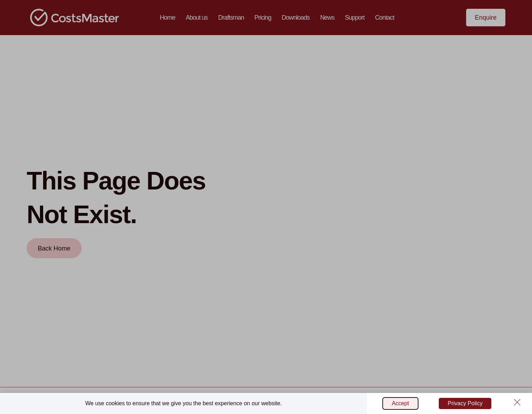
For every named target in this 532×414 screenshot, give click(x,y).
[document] (266, 207)
